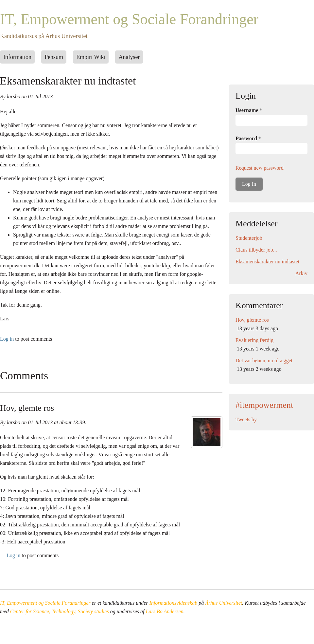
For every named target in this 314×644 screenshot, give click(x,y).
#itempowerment (264, 405)
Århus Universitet (224, 603)
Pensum (54, 57)
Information (17, 57)
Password (248, 138)
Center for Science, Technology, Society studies (60, 611)
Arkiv (301, 273)
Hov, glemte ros (27, 408)
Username (249, 110)
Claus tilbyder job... (256, 250)
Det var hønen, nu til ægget (264, 360)
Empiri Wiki (91, 57)
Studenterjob (249, 238)
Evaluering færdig (254, 340)
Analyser (129, 57)
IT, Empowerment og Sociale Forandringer (129, 19)
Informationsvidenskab (174, 603)
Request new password (260, 168)
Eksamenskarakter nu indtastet (268, 262)
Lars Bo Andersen (165, 611)
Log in (7, 339)
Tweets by (246, 419)
